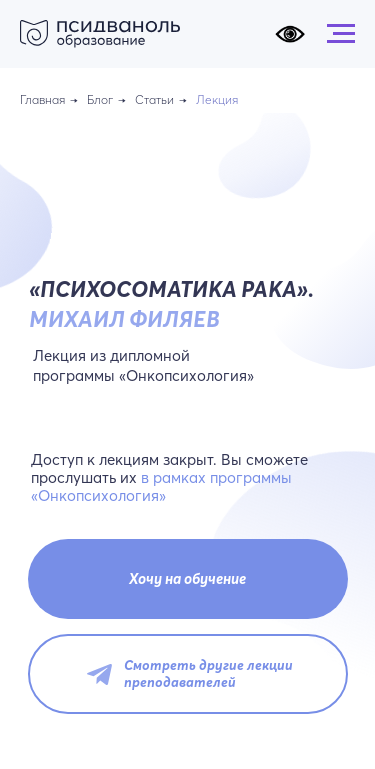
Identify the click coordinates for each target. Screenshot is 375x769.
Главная (42, 99)
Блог (100, 99)
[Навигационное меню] (341, 34)
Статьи (154, 99)
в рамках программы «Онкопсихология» (161, 486)
